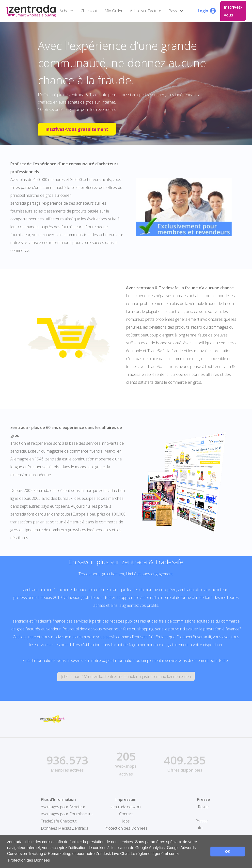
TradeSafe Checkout (59, 821)
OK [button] (228, 852)
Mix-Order (114, 11)
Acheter (66, 11)
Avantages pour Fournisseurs (67, 814)
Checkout (89, 11)
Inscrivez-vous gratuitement (77, 129)
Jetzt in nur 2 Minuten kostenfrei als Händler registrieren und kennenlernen (126, 676)
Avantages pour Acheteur (63, 807)
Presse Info (202, 824)
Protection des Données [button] (29, 860)
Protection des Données (126, 828)
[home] (31, 11)
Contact (126, 814)
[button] (177, 11)
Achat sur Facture (146, 11)
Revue (203, 807)
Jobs (126, 821)
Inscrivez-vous (233, 11)
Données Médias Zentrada (65, 828)
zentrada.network (126, 807)
